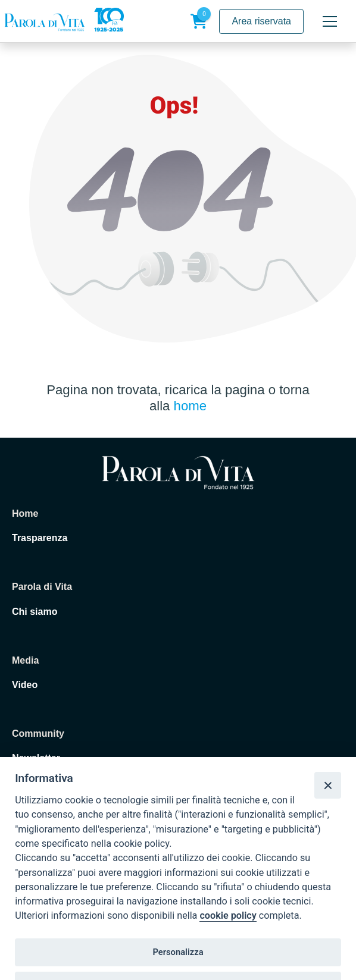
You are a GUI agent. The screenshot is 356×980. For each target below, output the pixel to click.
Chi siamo (35, 612)
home (191, 406)
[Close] (327, 785)
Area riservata (261, 21)
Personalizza (178, 952)
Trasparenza (40, 538)
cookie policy (228, 915)
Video (25, 685)
